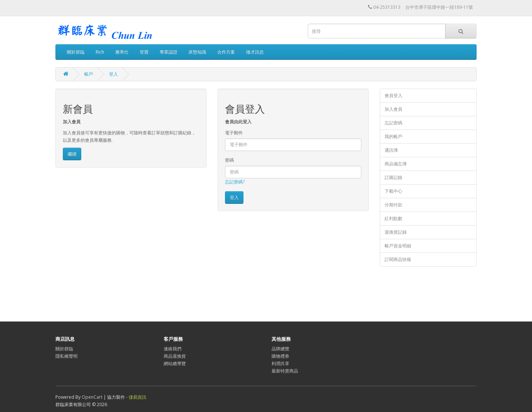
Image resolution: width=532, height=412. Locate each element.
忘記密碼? (235, 182)
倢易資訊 (137, 397)
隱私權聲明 (66, 356)
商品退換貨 (175, 356)
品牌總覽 (280, 349)
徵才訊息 (255, 52)
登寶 (144, 52)
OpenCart (92, 397)
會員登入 (393, 95)
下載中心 (393, 191)
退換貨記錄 (396, 232)
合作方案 (226, 52)
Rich (100, 52)
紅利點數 (393, 218)
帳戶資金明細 (398, 246)
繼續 (72, 154)
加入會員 (393, 109)
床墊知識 (197, 52)
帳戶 (89, 74)
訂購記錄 (393, 177)
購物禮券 (280, 356)
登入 (113, 74)
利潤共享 (280, 363)
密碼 (229, 160)
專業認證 (168, 52)
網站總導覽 (175, 363)
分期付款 (393, 205)
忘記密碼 (393, 123)
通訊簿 (391, 150)
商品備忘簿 (396, 164)
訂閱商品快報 (398, 259)
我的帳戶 (393, 136)
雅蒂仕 (122, 52)
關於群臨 (76, 52)
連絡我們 (173, 349)
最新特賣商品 (285, 371)
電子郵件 (234, 133)
